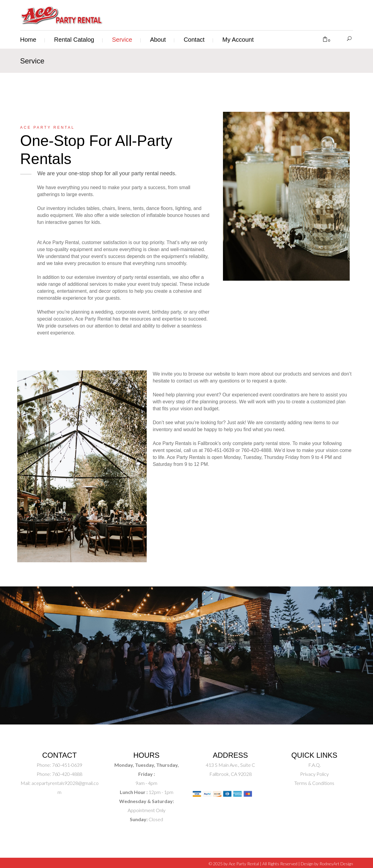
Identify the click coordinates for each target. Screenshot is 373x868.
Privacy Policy (314, 774)
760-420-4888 (67, 774)
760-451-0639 (67, 765)
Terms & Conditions (314, 783)
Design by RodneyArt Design (327, 864)
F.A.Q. (314, 765)
